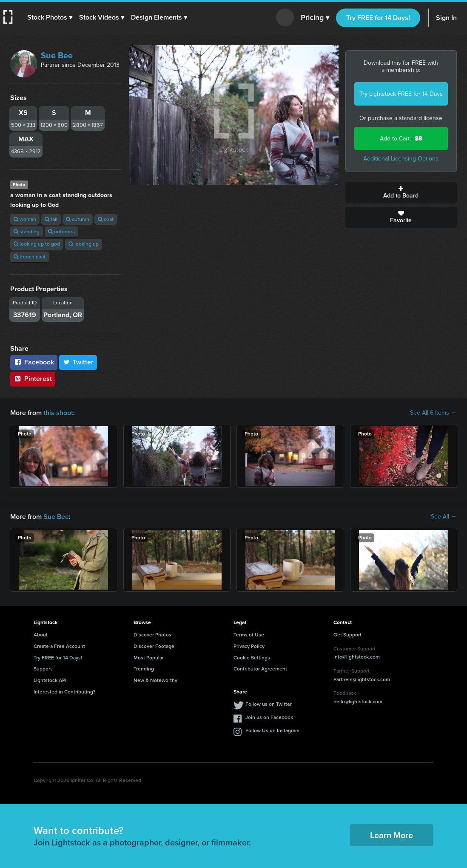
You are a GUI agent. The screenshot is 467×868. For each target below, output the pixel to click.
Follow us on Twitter (269, 704)
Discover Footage (154, 646)
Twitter (78, 362)
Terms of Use (249, 635)
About (41, 635)
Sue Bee (57, 55)
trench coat (30, 257)
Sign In (446, 18)
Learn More (392, 835)
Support (43, 669)
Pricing (315, 18)
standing (27, 232)
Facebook (34, 362)
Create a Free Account (59, 646)
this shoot (58, 413)
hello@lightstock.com (358, 702)
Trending (144, 669)
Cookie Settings (252, 658)
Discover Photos (152, 635)
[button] (50, 17)
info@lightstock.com (357, 657)
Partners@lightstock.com (362, 679)
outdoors (61, 232)
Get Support (347, 635)
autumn (78, 219)
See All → (444, 517)
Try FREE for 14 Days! (378, 18)
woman (25, 219)
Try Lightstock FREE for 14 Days (401, 94)
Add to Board (401, 193)
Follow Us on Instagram (272, 730)
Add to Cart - (401, 139)
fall (51, 219)
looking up (84, 244)
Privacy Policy (249, 646)
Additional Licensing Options (401, 159)
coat (106, 219)
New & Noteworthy (155, 680)
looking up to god (37, 244)
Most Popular (149, 658)
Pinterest (33, 379)
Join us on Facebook (269, 717)
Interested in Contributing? (65, 692)
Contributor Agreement (260, 669)
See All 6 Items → (433, 413)
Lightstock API (50, 680)
